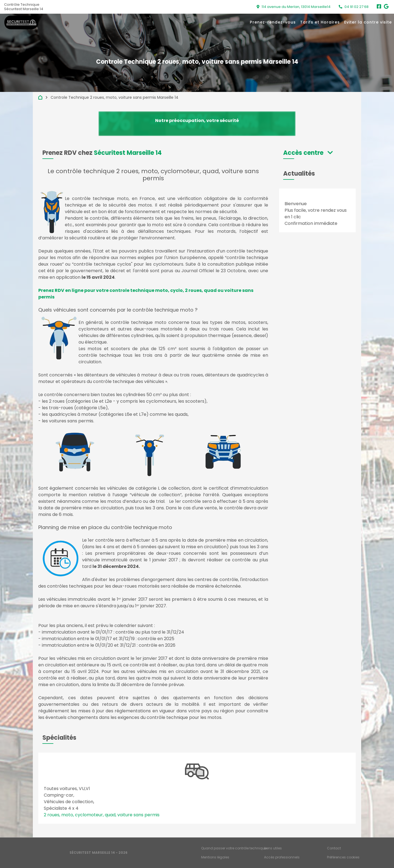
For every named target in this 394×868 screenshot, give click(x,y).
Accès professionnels (282, 857)
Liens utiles (273, 848)
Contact (334, 848)
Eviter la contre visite (368, 22)
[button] (308, 153)
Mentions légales (215, 857)
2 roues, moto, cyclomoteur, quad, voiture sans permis (102, 815)
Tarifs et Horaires (320, 22)
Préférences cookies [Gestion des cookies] (343, 857)
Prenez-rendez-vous (273, 22)
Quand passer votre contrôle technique (234, 848)
